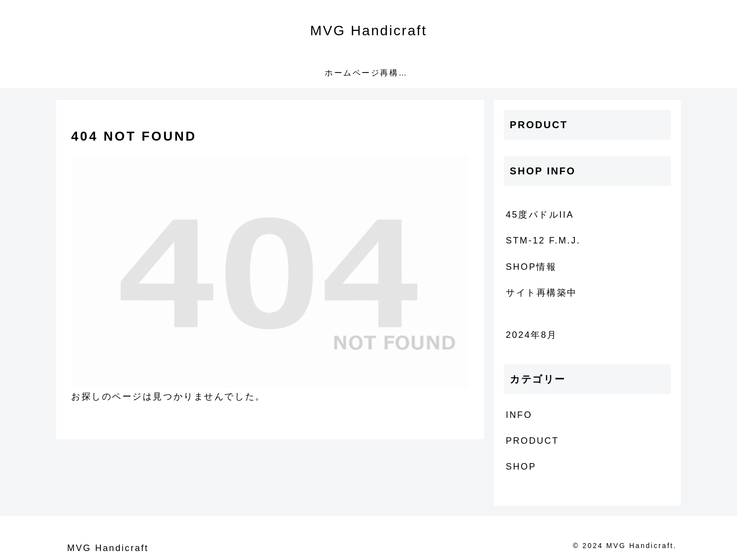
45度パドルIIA (540, 215)
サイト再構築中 (542, 293)
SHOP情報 (531, 267)
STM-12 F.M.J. (543, 240)
